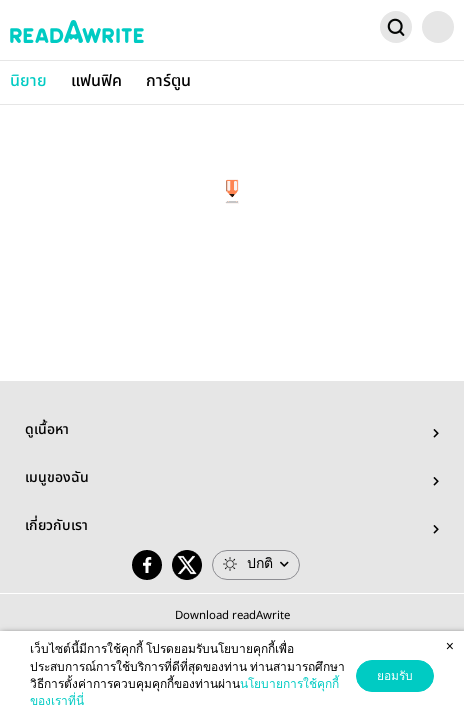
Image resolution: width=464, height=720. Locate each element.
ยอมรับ (395, 676)
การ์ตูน (168, 81)
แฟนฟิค (96, 81)
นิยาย (28, 81)
